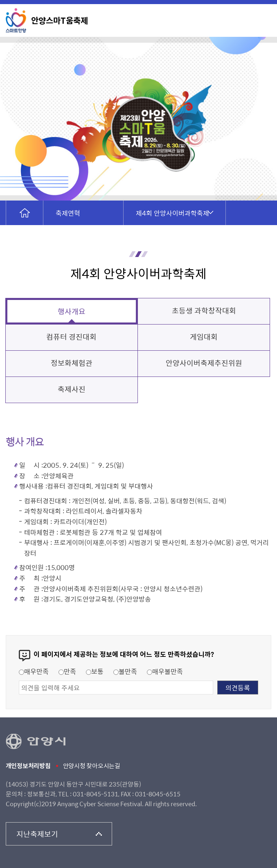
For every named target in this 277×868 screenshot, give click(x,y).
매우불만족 (165, 671)
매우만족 (34, 671)
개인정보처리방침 (28, 766)
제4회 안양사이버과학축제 (172, 213)
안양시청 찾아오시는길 (92, 766)
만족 (67, 671)
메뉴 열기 (262, 19)
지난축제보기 (37, 834)
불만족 (125, 671)
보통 (95, 671)
